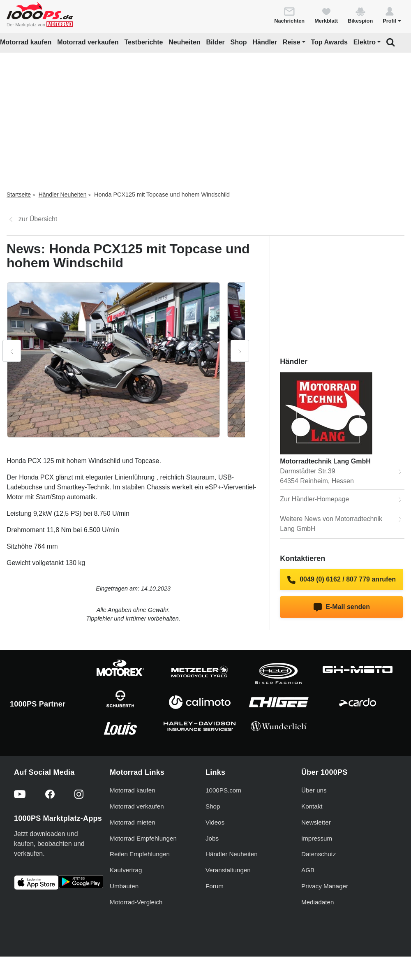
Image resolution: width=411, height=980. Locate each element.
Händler (265, 42)
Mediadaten (317, 902)
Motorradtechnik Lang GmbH (325, 461)
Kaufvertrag (126, 870)
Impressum (317, 838)
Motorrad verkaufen (88, 42)
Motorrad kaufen (26, 42)
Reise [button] (292, 42)
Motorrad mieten (133, 822)
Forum (215, 886)
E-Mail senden (342, 607)
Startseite (19, 195)
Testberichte (143, 42)
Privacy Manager (325, 886)
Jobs (212, 838)
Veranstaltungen (228, 870)
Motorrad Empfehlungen (143, 838)
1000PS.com (223, 790)
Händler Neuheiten (63, 195)
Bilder (215, 42)
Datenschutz (319, 854)
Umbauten (124, 886)
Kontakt (312, 806)
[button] (392, 15)
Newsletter (316, 822)
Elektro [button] (365, 42)
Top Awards (329, 42)
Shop (239, 42)
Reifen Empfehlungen (140, 854)
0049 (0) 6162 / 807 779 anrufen (342, 580)
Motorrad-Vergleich (136, 902)
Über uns (314, 790)
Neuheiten (184, 42)
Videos (215, 822)
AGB (308, 870)
